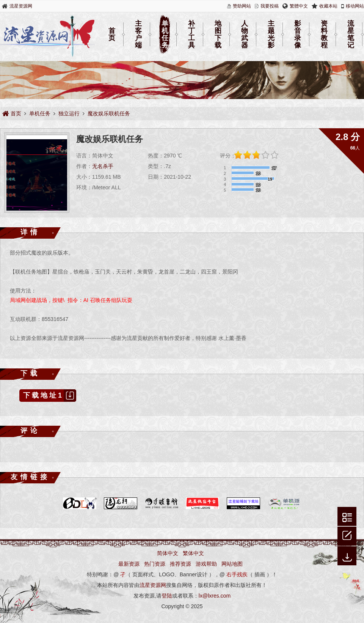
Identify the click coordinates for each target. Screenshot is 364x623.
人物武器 (245, 35)
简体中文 (168, 553)
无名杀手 (103, 166)
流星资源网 (21, 6)
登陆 (167, 596)
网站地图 (232, 564)
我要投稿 (270, 6)
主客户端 (138, 35)
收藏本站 (328, 6)
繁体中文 (193, 553)
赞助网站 (242, 6)
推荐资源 (180, 564)
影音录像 (298, 35)
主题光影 (271, 35)
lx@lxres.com (215, 596)
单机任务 (165, 35)
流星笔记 (351, 35)
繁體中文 (299, 6)
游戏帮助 (206, 564)
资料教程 (324, 35)
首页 (112, 34)
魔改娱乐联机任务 (109, 113)
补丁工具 (191, 35)
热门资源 (155, 564)
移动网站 (355, 6)
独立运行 (69, 113)
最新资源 (129, 564)
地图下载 (218, 35)
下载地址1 (50, 396)
